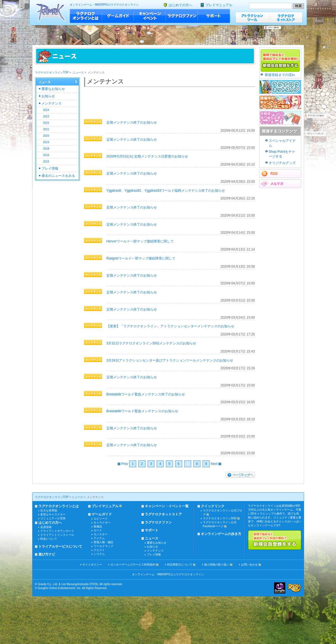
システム (99, 554)
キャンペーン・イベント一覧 (167, 506)
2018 (46, 149)
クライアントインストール (57, 535)
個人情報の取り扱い (217, 565)
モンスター (101, 534)
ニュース (78, 72)
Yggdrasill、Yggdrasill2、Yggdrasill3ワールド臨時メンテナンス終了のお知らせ (166, 191)
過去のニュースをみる (58, 176)
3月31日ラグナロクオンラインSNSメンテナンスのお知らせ (151, 343)
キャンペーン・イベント (150, 16)
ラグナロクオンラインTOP (52, 72)
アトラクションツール (252, 18)
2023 (46, 116)
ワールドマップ (103, 546)
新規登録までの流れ (280, 75)
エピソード (101, 519)
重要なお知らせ (53, 89)
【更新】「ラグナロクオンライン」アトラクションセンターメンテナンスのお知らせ (170, 326)
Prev (123, 464)
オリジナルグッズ (282, 163)
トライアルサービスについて (60, 546)
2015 (46, 162)
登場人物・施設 (103, 542)
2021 (46, 129)
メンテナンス (52, 103)
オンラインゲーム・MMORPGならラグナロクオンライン (168, 574)
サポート (214, 16)
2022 (46, 123)
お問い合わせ (249, 565)
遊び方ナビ (47, 554)
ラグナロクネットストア (286, 18)
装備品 (98, 526)
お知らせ (48, 96)
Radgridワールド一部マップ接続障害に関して (141, 258)
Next (216, 464)
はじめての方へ (180, 5)
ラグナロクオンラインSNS (220, 518)
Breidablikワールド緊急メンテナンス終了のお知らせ (146, 394)
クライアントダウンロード (57, 531)
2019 (46, 142)
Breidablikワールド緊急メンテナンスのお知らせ (142, 411)
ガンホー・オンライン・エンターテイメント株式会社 (280, 588)
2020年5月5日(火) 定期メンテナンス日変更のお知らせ (147, 156)
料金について (49, 539)
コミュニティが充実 (53, 518)
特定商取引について (180, 565)
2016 (46, 155)
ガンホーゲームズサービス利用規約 (133, 565)
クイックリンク (213, 506)
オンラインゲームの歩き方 (221, 534)
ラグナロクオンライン (50, 12)
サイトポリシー (92, 565)
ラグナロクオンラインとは (86, 16)
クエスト (99, 550)
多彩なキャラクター (53, 514)
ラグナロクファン (182, 16)
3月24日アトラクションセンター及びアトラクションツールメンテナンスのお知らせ (170, 360)
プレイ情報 (50, 168)
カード (98, 530)
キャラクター (102, 523)
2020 (46, 136)
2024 (46, 110)
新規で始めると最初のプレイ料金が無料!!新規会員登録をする (275, 540)
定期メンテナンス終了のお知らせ (132, 122)
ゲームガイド (118, 16)
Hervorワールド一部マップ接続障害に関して (140, 241)
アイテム (99, 538)
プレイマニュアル (219, 5)
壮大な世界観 (49, 510)
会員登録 (46, 527)
